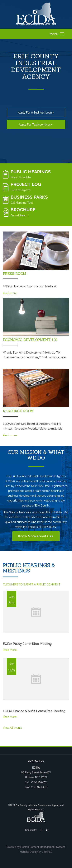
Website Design (29, 852)
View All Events (12, 728)
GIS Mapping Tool (22, 203)
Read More (10, 650)
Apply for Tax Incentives (36, 125)
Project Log (26, 184)
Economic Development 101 (30, 340)
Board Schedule (21, 177)
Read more (10, 293)
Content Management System (47, 847)
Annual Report (19, 215)
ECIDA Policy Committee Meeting (27, 644)
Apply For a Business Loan (36, 113)
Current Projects (21, 190)
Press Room (14, 274)
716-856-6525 (39, 782)
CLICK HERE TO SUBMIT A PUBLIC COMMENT (32, 584)
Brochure (23, 210)
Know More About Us (36, 536)
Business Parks (29, 197)
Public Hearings (31, 172)
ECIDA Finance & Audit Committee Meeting (34, 711)
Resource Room (18, 411)
